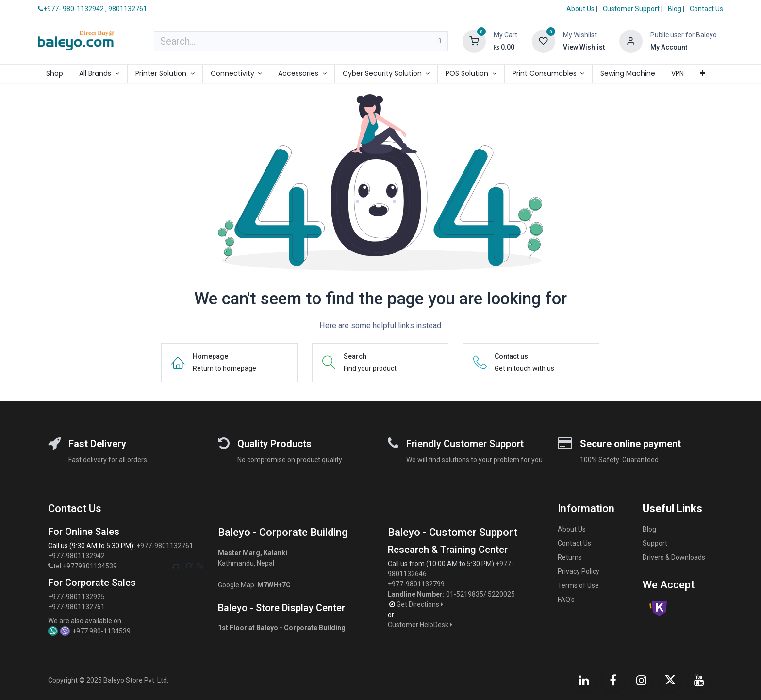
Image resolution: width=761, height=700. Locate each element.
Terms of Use (578, 585)
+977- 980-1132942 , (72, 9)
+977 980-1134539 (101, 631)
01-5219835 (465, 594)
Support (655, 543)
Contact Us (706, 9)
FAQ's (566, 600)
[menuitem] (55, 74)
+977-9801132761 (165, 546)
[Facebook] (613, 680)
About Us (580, 9)
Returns (570, 557)
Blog (675, 9)
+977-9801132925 (76, 597)
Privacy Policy (579, 571)
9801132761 (128, 9)
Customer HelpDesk (421, 625)
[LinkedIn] (584, 680)
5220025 (501, 594)
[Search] (439, 41)
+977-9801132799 (416, 584)
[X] (670, 680)
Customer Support (632, 9)
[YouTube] (699, 680)
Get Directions (421, 604)
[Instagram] (642, 680)
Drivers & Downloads (674, 557)
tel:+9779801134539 (85, 566)
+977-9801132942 (77, 556)
